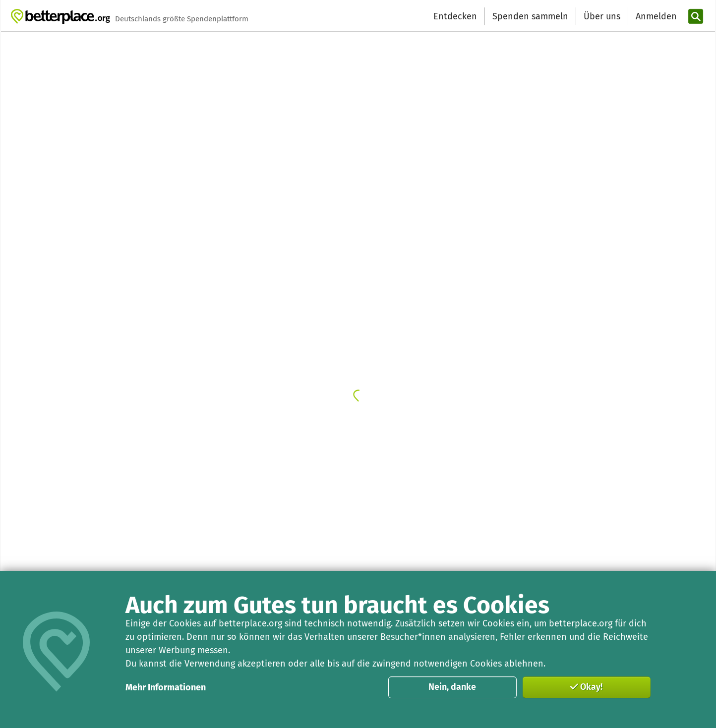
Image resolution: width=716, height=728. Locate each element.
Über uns (602, 16)
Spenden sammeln (530, 16)
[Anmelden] (655, 17)
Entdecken (455, 16)
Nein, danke (452, 687)
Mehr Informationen (166, 687)
